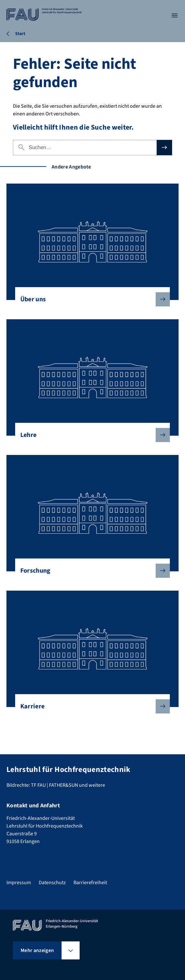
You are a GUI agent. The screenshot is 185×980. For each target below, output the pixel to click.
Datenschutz (52, 883)
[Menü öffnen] (175, 15)
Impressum (19, 883)
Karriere (90, 706)
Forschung (90, 571)
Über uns (90, 299)
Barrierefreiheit (90, 883)
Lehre (90, 435)
